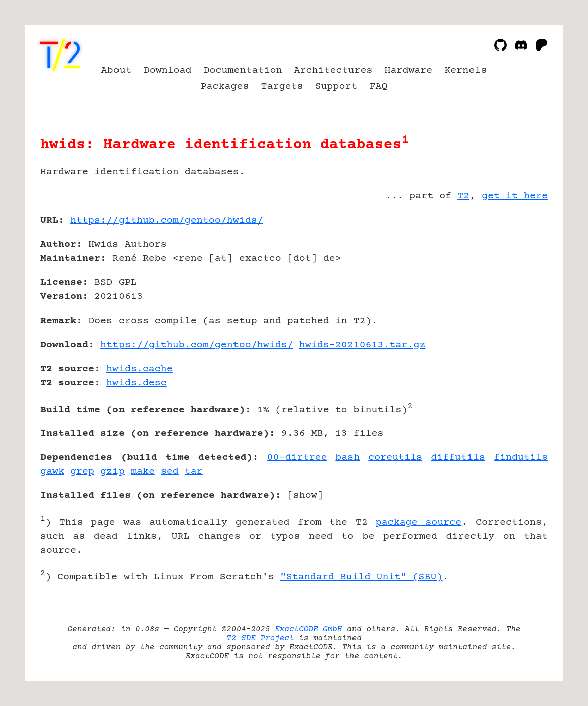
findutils (521, 458)
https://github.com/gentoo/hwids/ (167, 220)
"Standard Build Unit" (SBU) (362, 577)
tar (194, 472)
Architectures (333, 71)
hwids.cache (140, 369)
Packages (225, 87)
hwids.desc (137, 383)
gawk (52, 472)
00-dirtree (297, 458)
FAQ (378, 87)
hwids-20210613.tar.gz (363, 345)
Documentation (243, 71)
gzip (112, 472)
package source (419, 522)
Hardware (408, 71)
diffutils (458, 458)
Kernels (465, 71)
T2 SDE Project (260, 638)
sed (170, 472)
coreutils (395, 458)
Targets (282, 87)
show (305, 496)
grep (82, 472)
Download (168, 71)
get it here (515, 196)
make (143, 472)
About (116, 71)
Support (336, 87)
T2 (463, 196)
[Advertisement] (518, 279)
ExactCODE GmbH (308, 629)
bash (347, 458)
